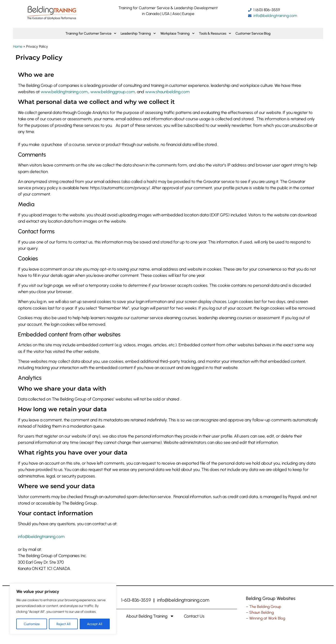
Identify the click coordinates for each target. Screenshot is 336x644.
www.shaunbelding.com (167, 92)
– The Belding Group (264, 607)
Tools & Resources (215, 33)
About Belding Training (150, 616)
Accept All (95, 624)
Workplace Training (177, 33)
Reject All (63, 624)
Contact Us (194, 616)
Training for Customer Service (91, 33)
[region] (63, 609)
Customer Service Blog (253, 33)
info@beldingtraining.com (41, 536)
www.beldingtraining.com (64, 92)
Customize (32, 624)
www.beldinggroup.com (113, 92)
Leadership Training (138, 33)
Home (18, 46)
